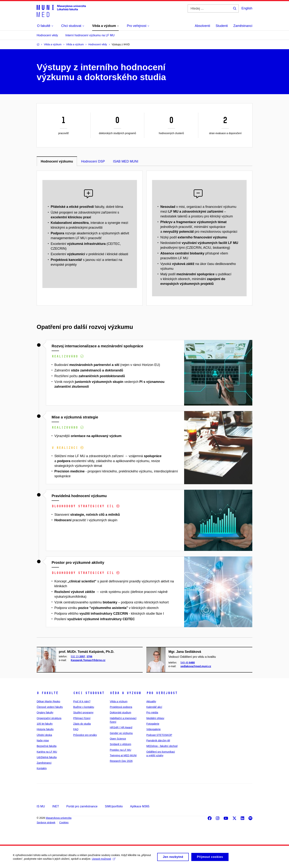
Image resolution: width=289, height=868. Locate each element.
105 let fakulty (45, 724)
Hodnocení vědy (47, 35)
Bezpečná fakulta (47, 746)
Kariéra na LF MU (47, 752)
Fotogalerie (153, 724)
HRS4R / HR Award (121, 727)
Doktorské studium (121, 712)
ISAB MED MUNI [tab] (126, 161)
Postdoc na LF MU (121, 750)
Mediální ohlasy (155, 718)
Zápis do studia (82, 724)
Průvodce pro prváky (85, 735)
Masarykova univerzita (59, 818)
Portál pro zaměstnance (82, 806)
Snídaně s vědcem (121, 744)
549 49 (188, 663)
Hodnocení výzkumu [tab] (57, 161)
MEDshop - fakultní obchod (162, 746)
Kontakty (42, 768)
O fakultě (47, 693)
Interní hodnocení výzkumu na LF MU (90, 35)
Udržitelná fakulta (47, 757)
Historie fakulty (45, 729)
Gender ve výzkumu (121, 733)
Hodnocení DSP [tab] (93, 161)
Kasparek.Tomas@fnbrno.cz (88, 660)
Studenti (222, 26)
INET (55, 806)
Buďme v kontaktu (84, 707)
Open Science (118, 739)
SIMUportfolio (114, 806)
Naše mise (43, 740)
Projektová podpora (121, 707)
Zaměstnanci (243, 26)
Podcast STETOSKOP (159, 735)
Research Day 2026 (121, 761)
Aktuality (151, 701)
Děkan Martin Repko (48, 701)
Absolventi (202, 26)
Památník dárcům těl (158, 740)
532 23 (78, 656)
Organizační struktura (49, 718)
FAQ (76, 729)
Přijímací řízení (82, 718)
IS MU (41, 806)
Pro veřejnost (162, 693)
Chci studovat (89, 693)
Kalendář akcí (154, 707)
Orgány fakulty (45, 712)
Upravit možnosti (103, 861)
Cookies (64, 822)
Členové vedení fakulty (50, 707)
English (247, 8)
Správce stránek (46, 822)
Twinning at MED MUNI (123, 755)
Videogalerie (154, 729)
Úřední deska (44, 735)
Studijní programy (83, 712)
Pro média (152, 712)
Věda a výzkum (125, 693)
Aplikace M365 (140, 806)
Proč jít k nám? (82, 701)
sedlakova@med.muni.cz (196, 666)
